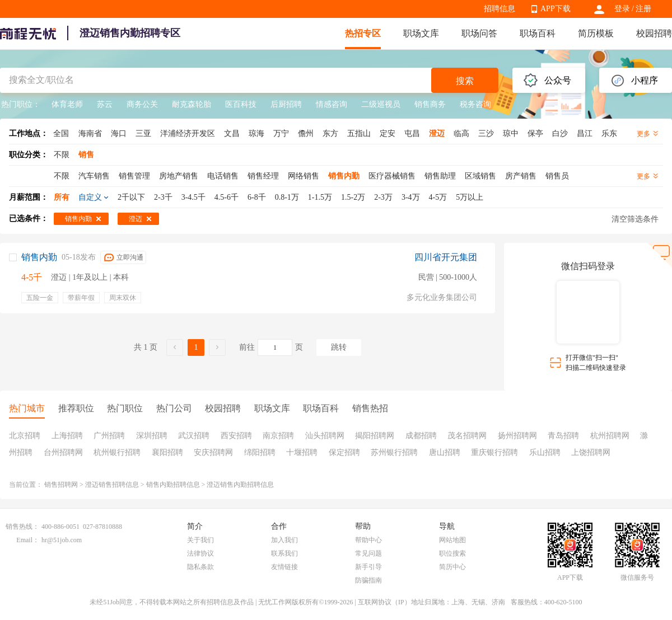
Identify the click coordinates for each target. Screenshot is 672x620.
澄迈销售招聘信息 (112, 485)
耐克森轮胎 (192, 104)
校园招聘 (654, 33)
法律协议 (200, 553)
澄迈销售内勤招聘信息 (240, 485)
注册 (643, 9)
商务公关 (142, 104)
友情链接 (284, 567)
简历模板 (596, 33)
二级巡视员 (381, 104)
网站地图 (452, 540)
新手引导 (368, 567)
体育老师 (67, 104)
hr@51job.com (62, 540)
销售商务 (430, 104)
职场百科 (538, 33)
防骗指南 (368, 580)
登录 (622, 9)
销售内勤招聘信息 (173, 485)
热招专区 (363, 33)
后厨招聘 (286, 104)
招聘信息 (500, 9)
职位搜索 (452, 553)
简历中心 (452, 567)
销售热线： (22, 527)
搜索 (465, 81)
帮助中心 (368, 540)
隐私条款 (200, 567)
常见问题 (368, 553)
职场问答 (479, 33)
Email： (28, 540)
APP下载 (556, 9)
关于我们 (200, 540)
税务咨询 (475, 104)
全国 (61, 133)
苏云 (105, 104)
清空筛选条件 (635, 219)
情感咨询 (332, 104)
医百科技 (241, 104)
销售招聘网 (61, 485)
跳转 (339, 347)
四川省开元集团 (446, 257)
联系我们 (284, 553)
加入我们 (284, 540)
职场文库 (421, 33)
